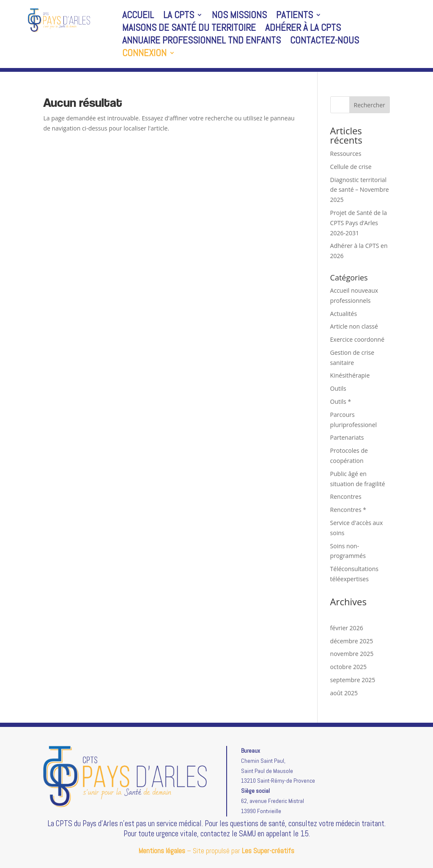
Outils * (341, 401)
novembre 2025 (352, 654)
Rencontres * (348, 510)
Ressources (346, 154)
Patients (295, 16)
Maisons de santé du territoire (189, 29)
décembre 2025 (352, 641)
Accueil (138, 16)
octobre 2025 (348, 667)
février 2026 (347, 628)
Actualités (344, 314)
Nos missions (239, 16)
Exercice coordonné (357, 339)
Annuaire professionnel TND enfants (201, 42)
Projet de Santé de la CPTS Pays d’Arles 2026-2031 (359, 223)
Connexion (144, 54)
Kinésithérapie (350, 375)
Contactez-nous (325, 42)
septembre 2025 (353, 680)
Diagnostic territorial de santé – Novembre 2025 (360, 190)
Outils (338, 388)
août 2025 (344, 693)
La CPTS (179, 16)
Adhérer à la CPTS (303, 29)
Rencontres (346, 497)
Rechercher (370, 105)
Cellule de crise (351, 167)
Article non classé (354, 326)
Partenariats (347, 437)
